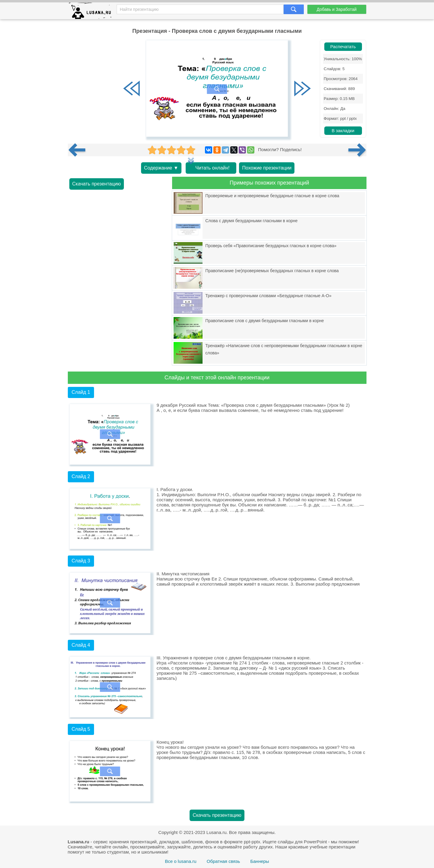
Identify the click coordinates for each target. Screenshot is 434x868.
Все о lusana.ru (181, 861)
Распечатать (343, 47)
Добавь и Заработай (337, 9)
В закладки (343, 131)
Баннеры (259, 861)
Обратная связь (223, 861)
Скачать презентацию (97, 184)
